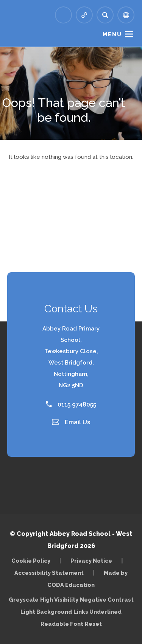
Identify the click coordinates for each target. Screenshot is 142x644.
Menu (112, 34)
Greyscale (24, 600)
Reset (93, 624)
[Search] (105, 15)
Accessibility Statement (49, 573)
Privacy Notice (91, 561)
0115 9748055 (71, 404)
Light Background (46, 612)
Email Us (71, 422)
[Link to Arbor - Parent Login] (63, 15)
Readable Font (62, 624)
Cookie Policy (31, 561)
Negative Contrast (107, 600)
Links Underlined (98, 612)
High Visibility (59, 600)
